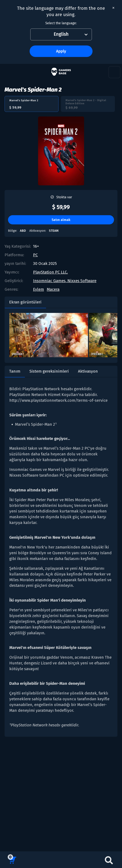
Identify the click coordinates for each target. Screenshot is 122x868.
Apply (61, 51)
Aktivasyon (88, 371)
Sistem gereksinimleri (49, 371)
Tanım (15, 371)
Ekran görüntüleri (25, 302)
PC (35, 255)
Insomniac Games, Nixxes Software (65, 281)
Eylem (38, 289)
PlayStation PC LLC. (50, 272)
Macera (53, 289)
